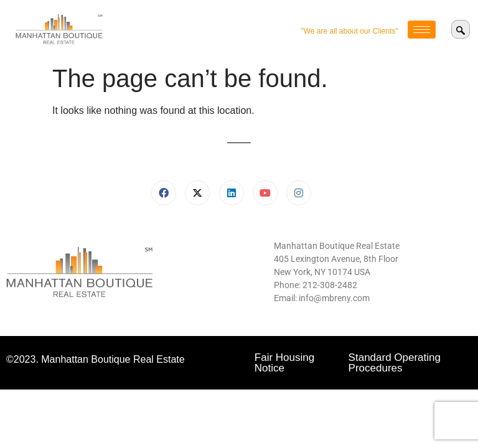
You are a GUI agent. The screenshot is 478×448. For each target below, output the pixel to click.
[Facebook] (164, 193)
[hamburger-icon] (422, 30)
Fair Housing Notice (284, 363)
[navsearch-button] (461, 29)
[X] (197, 193)
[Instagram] (299, 193)
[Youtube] (265, 193)
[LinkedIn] (232, 193)
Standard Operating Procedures (395, 363)
